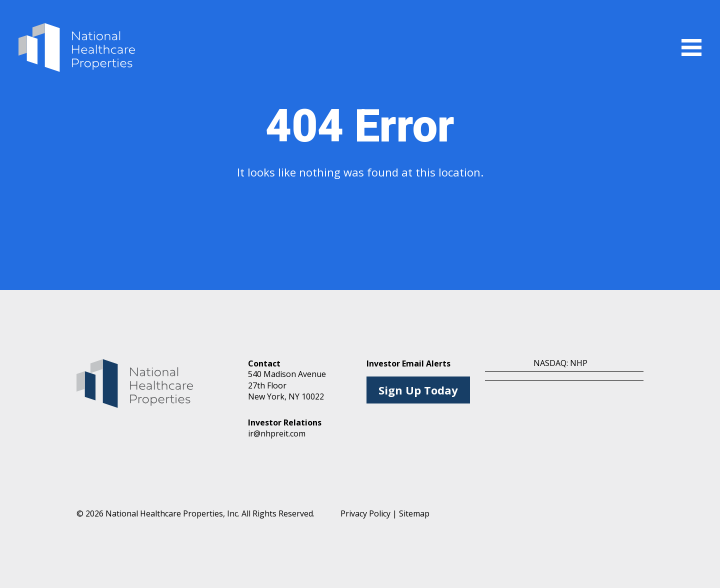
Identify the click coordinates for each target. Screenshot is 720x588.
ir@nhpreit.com (277, 433)
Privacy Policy (365, 513)
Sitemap (414, 513)
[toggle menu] (691, 47)
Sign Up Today (418, 390)
